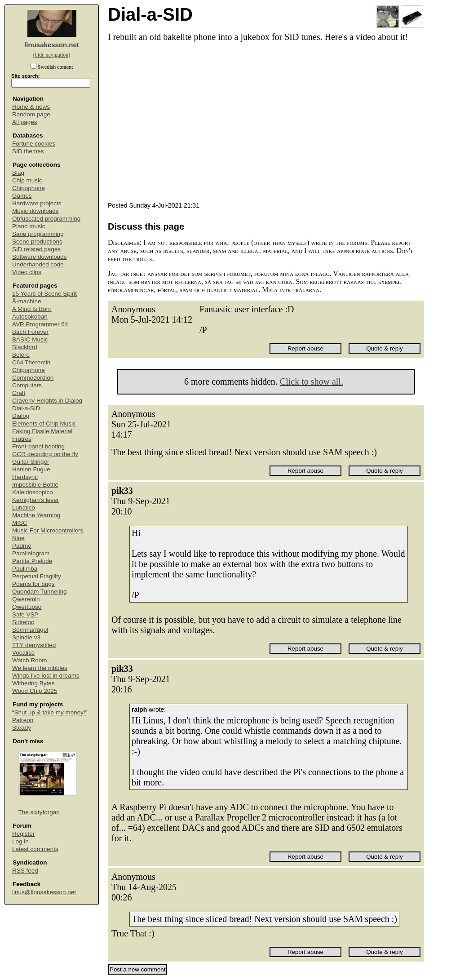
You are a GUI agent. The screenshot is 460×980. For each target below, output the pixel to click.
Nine (18, 538)
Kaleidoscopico (33, 492)
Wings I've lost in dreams (46, 676)
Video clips (27, 272)
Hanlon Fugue (31, 469)
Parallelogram (31, 553)
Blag (18, 173)
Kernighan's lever (35, 500)
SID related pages (36, 249)
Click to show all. (312, 381)
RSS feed (25, 871)
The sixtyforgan (39, 812)
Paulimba (25, 569)
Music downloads (35, 211)
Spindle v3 (26, 637)
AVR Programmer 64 (40, 324)
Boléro (21, 355)
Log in (20, 841)
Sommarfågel (30, 630)
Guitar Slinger (31, 462)
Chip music (27, 180)
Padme (22, 546)
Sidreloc (23, 622)
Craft (19, 393)
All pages (25, 122)
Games (22, 196)
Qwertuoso (27, 607)
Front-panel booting (38, 446)
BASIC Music (30, 339)
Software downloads (40, 257)
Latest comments (35, 849)
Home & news (31, 107)
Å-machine (27, 301)
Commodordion (33, 378)
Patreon (23, 720)
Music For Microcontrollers (48, 530)
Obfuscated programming (46, 219)
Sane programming (38, 234)
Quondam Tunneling (40, 592)
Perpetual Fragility (37, 576)
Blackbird (25, 347)
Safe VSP (25, 614)
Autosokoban (30, 317)
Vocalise (23, 653)
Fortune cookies (34, 144)
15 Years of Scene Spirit (44, 294)
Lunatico (24, 508)
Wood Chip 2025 (35, 691)
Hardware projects (37, 203)
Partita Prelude (32, 561)
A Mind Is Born (32, 309)
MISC (20, 523)
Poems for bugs (33, 584)
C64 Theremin (31, 362)
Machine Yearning (36, 515)
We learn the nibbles (40, 668)
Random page (31, 114)
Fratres (22, 439)
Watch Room (30, 660)
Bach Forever (30, 332)
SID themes (28, 151)
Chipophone (29, 188)
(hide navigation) (52, 55)
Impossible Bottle (35, 485)
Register (23, 834)
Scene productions (37, 242)
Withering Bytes (33, 683)
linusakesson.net (52, 45)
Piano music (29, 226)
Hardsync (25, 477)
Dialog (21, 416)
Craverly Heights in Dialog (47, 401)
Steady (22, 728)
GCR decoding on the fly (45, 454)
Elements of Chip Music (44, 423)
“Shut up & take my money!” (50, 712)
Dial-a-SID (26, 408)
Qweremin (26, 599)
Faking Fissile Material (42, 431)
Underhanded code (38, 264)
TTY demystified (34, 645)
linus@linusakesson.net (44, 892)
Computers (27, 385)
